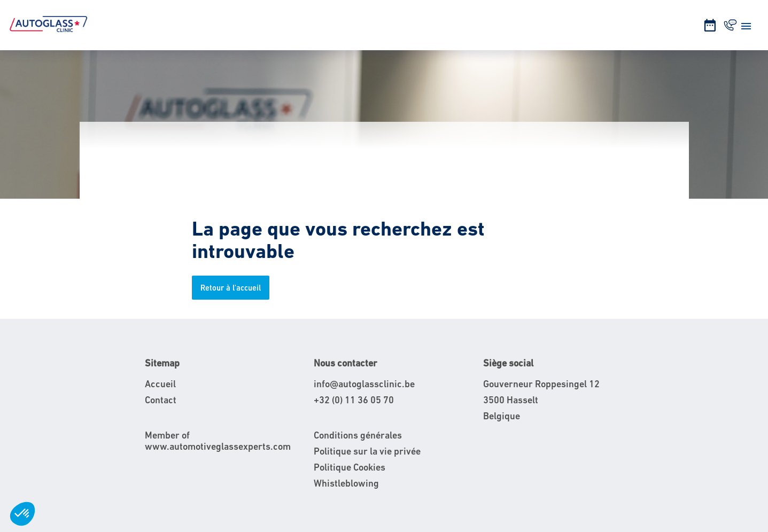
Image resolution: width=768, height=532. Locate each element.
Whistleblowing (346, 483)
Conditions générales (358, 435)
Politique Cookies (350, 467)
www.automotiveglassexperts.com (218, 446)
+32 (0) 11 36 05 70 (354, 400)
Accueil (160, 384)
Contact (161, 400)
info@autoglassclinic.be (364, 384)
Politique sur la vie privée (367, 451)
